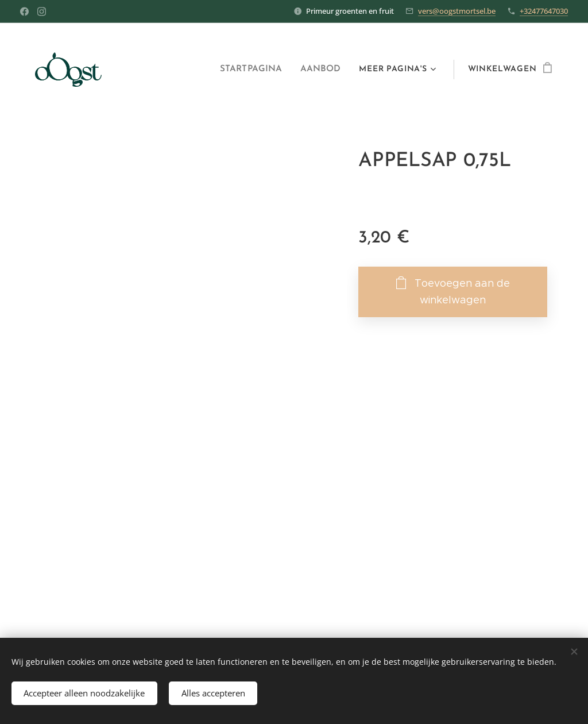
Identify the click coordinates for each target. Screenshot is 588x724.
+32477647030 (544, 11)
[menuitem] (257, 70)
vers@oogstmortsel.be (457, 11)
